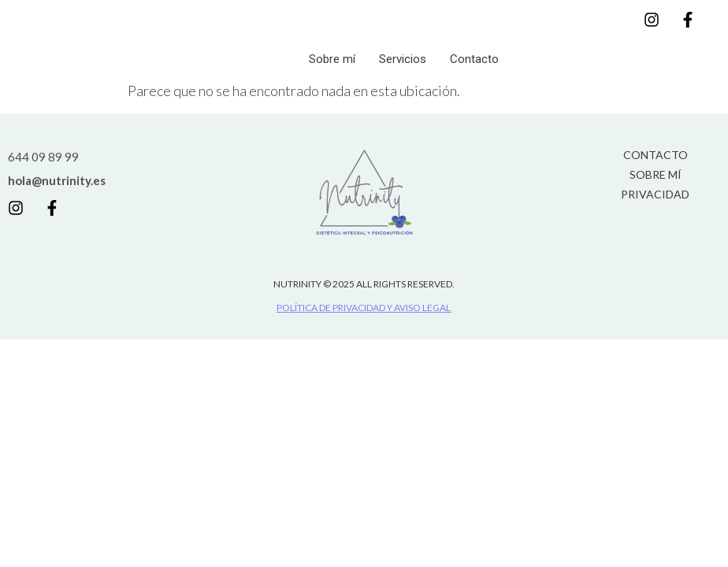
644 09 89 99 (43, 157)
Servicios (403, 59)
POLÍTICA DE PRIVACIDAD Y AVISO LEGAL (364, 308)
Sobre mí (332, 59)
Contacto (474, 59)
